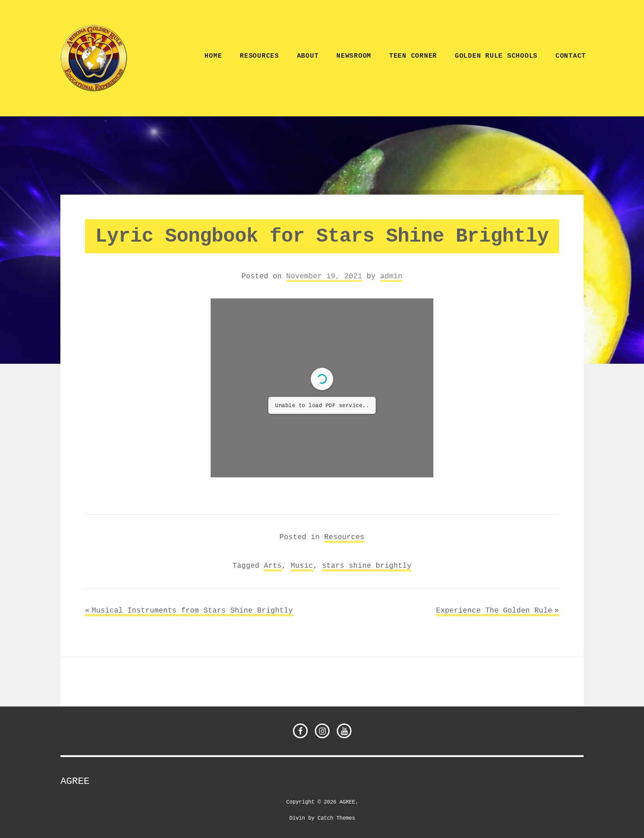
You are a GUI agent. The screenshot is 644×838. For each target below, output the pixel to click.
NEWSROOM (354, 56)
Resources (259, 56)
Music (302, 566)
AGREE (75, 781)
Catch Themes (336, 818)
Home (213, 56)
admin (391, 276)
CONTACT (571, 56)
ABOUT (308, 56)
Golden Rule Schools (496, 56)
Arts (273, 566)
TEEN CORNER (413, 56)
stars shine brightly (367, 566)
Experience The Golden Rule (494, 610)
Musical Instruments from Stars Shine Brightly (192, 610)
